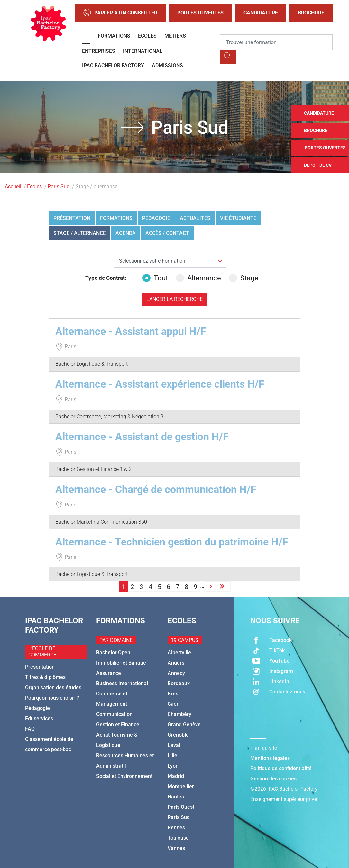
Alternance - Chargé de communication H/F (156, 489)
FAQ (30, 729)
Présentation (72, 218)
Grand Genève (184, 725)
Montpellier (181, 786)
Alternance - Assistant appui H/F (131, 331)
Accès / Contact (167, 233)
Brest (174, 694)
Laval (174, 745)
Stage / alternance (80, 233)
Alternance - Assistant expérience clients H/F (160, 384)
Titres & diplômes (45, 677)
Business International (122, 683)
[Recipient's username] (276, 42)
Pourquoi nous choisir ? (52, 698)
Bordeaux (179, 683)
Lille (172, 755)
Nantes (176, 797)
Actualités (195, 218)
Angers (176, 663)
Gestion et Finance (118, 725)
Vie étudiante (238, 218)
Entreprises (99, 51)
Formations (114, 36)
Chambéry (179, 714)
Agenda (126, 233)
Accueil (13, 187)
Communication (114, 714)
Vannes (176, 848)
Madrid (176, 776)
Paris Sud (59, 187)
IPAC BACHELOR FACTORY (113, 66)
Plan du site (264, 748)
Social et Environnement (124, 776)
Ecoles (147, 36)
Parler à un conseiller (120, 13)
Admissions (167, 66)
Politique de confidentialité (281, 768)
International (143, 51)
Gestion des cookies (273, 779)
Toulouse (178, 838)
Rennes (176, 828)
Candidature (261, 13)
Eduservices (39, 718)
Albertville (179, 652)
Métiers (175, 36)
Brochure (311, 13)
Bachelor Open (113, 652)
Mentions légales (270, 758)
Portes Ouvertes (200, 13)
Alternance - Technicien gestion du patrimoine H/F (172, 542)
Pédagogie (156, 218)
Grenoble (178, 735)
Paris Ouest (181, 807)
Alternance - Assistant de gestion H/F (142, 437)
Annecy (176, 673)
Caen (174, 704)
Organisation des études (53, 688)
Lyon (173, 766)
